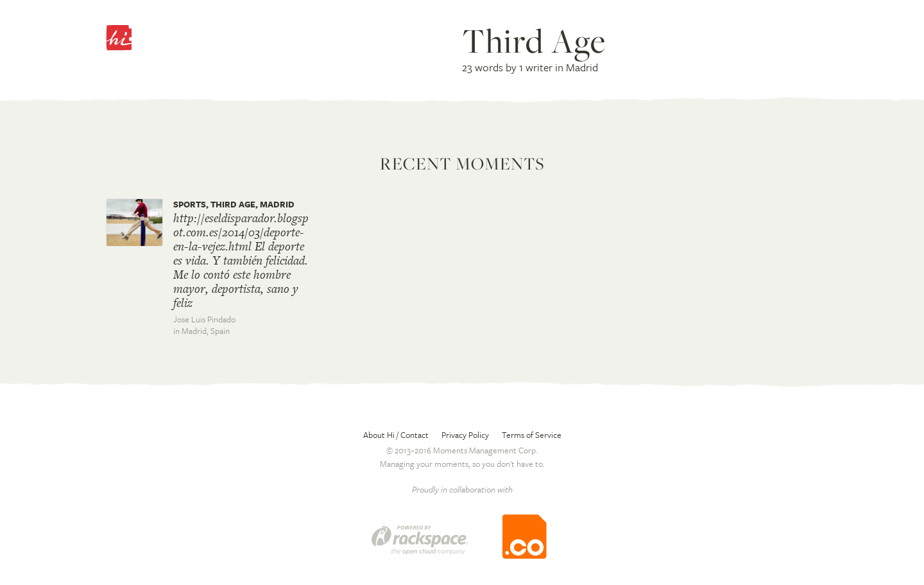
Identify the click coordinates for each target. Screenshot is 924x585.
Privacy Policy (465, 435)
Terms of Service (532, 435)
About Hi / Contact (396, 435)
